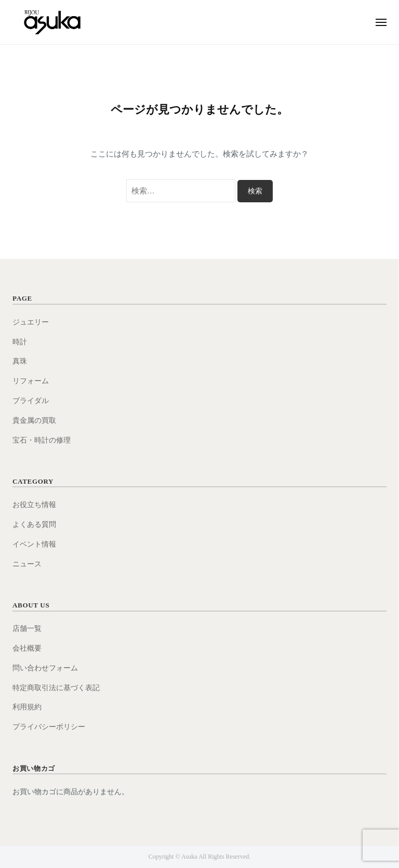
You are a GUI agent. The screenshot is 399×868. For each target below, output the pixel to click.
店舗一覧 (27, 629)
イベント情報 (34, 544)
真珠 (20, 361)
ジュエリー (31, 322)
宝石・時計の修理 (42, 440)
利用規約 (27, 707)
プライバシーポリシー (49, 727)
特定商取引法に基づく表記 (56, 688)
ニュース (27, 564)
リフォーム (31, 381)
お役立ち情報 (34, 505)
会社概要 (27, 648)
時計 (20, 342)
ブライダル (31, 401)
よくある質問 (34, 524)
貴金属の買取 (34, 420)
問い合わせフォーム (45, 668)
